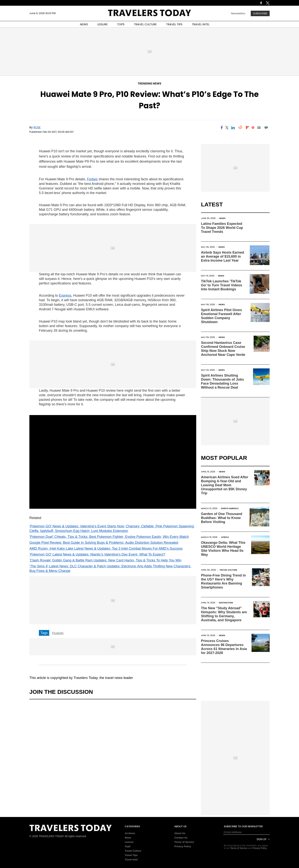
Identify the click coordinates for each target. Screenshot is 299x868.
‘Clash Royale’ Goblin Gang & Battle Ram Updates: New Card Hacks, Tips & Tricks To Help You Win (105, 560)
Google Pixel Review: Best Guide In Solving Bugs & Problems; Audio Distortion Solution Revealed (104, 543)
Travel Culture (228, 570)
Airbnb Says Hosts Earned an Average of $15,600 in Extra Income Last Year (223, 256)
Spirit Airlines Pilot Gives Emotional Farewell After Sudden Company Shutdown (221, 316)
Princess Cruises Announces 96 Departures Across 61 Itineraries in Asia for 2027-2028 (224, 647)
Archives (130, 833)
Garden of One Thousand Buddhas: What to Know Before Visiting (222, 518)
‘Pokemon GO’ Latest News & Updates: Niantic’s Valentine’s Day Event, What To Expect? (97, 554)
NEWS (84, 24)
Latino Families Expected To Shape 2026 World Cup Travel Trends (222, 228)
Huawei (58, 633)
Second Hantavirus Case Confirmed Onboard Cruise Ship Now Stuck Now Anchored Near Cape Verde (223, 349)
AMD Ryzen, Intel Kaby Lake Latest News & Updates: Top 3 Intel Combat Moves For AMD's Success (106, 549)
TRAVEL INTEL (201, 24)
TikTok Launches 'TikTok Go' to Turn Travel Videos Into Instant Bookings (222, 285)
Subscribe (260, 13)
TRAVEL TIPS (174, 24)
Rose (37, 127)
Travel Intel (131, 860)
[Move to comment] (266, 128)
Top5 (128, 846)
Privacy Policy (183, 846)
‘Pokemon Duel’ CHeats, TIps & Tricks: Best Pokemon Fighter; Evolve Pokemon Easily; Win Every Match (109, 537)
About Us (180, 833)
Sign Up (262, 839)
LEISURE (103, 24)
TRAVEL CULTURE (145, 24)
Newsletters (238, 13)
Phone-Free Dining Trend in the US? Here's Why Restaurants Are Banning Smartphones (223, 581)
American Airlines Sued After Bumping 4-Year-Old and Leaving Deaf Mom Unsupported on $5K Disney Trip (225, 485)
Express (65, 295)
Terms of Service (184, 842)
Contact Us (181, 838)
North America (230, 508)
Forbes (92, 179)
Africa (225, 537)
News (222, 218)
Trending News (149, 83)
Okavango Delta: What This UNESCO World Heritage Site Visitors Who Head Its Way (223, 549)
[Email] (259, 128)
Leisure (129, 842)
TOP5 (121, 24)
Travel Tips (131, 855)
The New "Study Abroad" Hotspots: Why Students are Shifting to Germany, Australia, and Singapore (224, 614)
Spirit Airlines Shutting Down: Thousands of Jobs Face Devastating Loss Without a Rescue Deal (222, 381)
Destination (226, 603)
